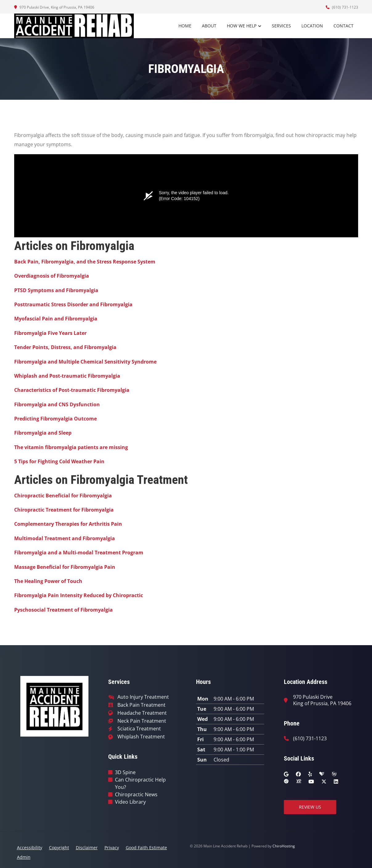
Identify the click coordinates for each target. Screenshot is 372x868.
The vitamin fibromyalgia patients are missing (71, 447)
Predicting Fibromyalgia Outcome (55, 419)
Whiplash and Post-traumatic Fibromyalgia (67, 376)
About (209, 26)
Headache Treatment (142, 713)
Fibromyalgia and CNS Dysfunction (57, 404)
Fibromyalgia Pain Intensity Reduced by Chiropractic (79, 595)
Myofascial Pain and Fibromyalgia (56, 319)
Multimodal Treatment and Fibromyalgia (65, 538)
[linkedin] (336, 782)
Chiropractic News (136, 794)
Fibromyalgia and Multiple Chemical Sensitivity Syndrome (85, 362)
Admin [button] (24, 857)
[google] (286, 774)
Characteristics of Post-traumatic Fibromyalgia (72, 390)
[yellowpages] (299, 782)
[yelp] (310, 774)
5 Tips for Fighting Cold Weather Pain (59, 461)
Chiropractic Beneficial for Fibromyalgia (63, 496)
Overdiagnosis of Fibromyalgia (52, 276)
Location (312, 26)
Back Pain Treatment (141, 705)
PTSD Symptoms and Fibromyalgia (56, 290)
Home (185, 26)
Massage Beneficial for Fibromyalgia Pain (65, 567)
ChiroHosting (284, 846)
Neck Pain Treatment (142, 721)
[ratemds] (286, 782)
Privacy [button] (112, 848)
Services (281, 26)
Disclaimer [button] (87, 848)
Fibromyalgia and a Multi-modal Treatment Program (79, 553)
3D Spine (125, 772)
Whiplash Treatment (141, 737)
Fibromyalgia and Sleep (43, 433)
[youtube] (311, 782)
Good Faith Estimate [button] (146, 848)
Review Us (310, 807)
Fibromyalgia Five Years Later (50, 333)
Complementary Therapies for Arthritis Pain (68, 524)
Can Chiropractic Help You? (140, 783)
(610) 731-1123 (342, 7)
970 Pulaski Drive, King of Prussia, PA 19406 (54, 7)
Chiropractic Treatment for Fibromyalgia (64, 510)
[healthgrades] (322, 774)
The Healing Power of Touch (48, 581)
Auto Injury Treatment (143, 697)
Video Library (130, 802)
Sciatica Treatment (139, 729)
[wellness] (334, 774)
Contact (343, 26)
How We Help (242, 26)
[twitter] (324, 782)
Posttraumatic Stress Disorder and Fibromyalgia (73, 304)
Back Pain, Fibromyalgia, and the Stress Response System (85, 262)
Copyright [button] (59, 848)
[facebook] (298, 774)
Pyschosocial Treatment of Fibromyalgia (63, 610)
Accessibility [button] (30, 848)
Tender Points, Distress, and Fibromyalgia (65, 347)
